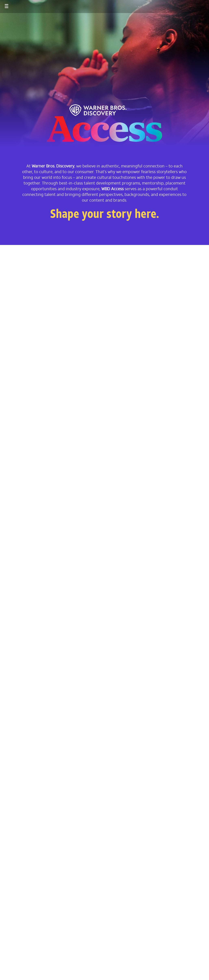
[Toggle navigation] (3, 4)
